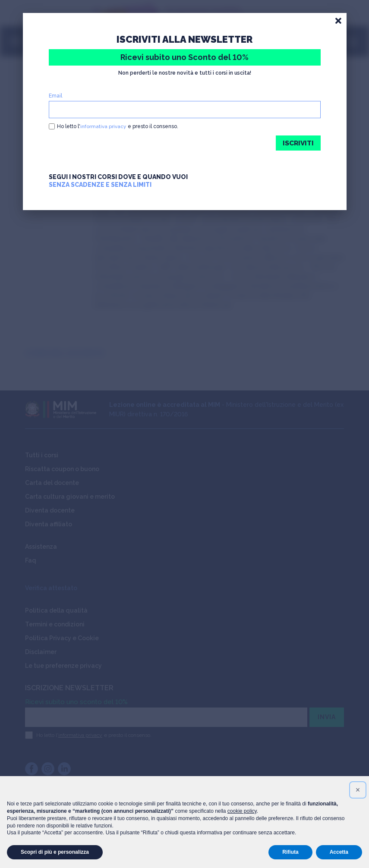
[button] (358, 790)
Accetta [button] (339, 852)
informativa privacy (103, 126)
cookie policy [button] (242, 811)
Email (55, 96)
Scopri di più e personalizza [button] (55, 852)
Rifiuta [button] (290, 852)
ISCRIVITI (298, 143)
